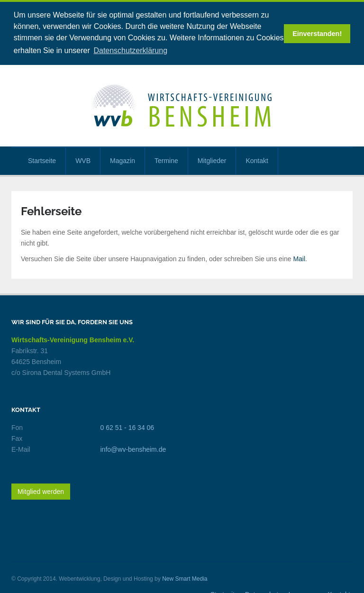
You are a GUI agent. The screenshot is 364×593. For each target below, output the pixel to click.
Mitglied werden (41, 491)
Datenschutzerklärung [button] (130, 50)
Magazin (123, 159)
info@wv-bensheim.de (133, 448)
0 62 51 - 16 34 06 (127, 427)
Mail (299, 258)
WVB (83, 159)
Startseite (42, 159)
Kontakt (257, 159)
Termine (166, 159)
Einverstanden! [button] (317, 34)
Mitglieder (212, 159)
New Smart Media (185, 578)
